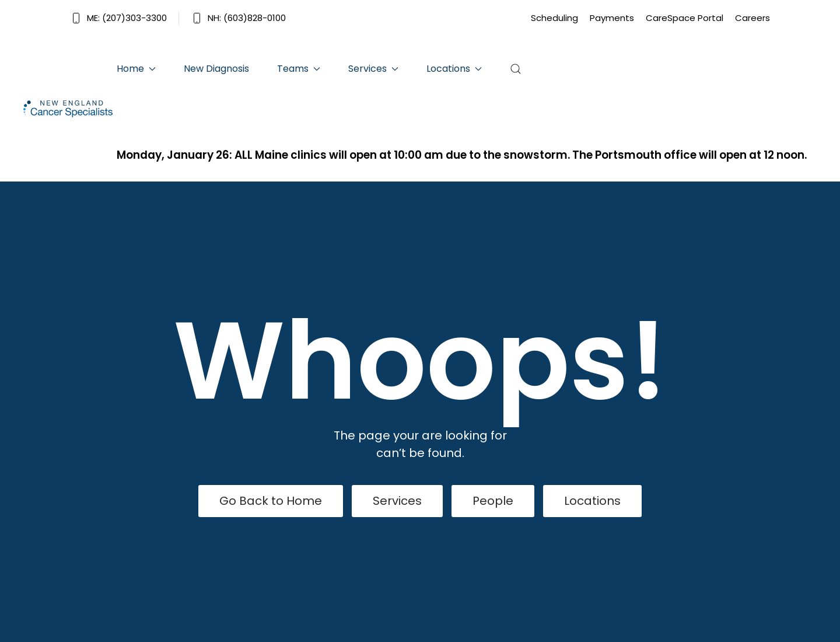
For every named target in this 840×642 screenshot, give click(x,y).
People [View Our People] (493, 501)
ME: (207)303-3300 (118, 18)
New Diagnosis (216, 69)
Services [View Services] (397, 501)
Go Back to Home (271, 501)
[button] (516, 69)
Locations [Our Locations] (592, 501)
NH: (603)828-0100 (238, 18)
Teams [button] (299, 69)
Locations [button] (454, 69)
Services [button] (373, 69)
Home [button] (136, 69)
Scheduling (554, 18)
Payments (612, 18)
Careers (752, 18)
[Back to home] (70, 109)
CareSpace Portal (685, 18)
